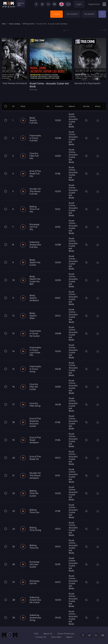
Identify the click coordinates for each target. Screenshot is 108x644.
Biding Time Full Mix (34, 209)
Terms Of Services (66, 634)
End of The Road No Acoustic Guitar (35, 422)
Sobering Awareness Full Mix (35, 245)
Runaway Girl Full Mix (34, 227)
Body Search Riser (33, 316)
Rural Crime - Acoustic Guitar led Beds (73, 120)
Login (79, 4)
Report (69, 637)
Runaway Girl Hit (34, 582)
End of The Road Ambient (35, 440)
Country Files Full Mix (34, 156)
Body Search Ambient (34, 298)
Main (4, 24)
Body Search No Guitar (35, 262)
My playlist (89, 14)
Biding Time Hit (34, 547)
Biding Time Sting (35, 529)
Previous (66, 30)
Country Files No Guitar (34, 387)
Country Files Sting (35, 405)
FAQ (36, 634)
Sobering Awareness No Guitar (35, 600)
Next (103, 30)
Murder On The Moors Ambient (35, 476)
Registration (94, 4)
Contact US (41, 637)
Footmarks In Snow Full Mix (35, 138)
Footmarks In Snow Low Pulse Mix (35, 351)
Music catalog (14, 24)
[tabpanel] (54, 64)
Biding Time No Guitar (34, 493)
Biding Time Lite (34, 511)
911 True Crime (29, 24)
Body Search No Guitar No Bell (35, 280)
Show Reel (56, 637)
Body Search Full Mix (34, 120)
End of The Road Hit (35, 458)
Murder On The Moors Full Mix (35, 191)
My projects (72, 14)
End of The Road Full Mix (35, 174)
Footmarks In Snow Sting (35, 369)
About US (48, 634)
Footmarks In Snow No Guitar (35, 333)
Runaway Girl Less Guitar (34, 564)
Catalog (57, 14)
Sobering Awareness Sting (35, 618)
